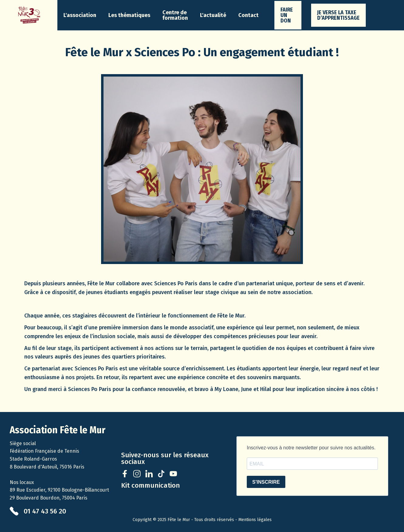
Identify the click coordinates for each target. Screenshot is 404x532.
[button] (80, 15)
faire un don (287, 15)
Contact (248, 15)
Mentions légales (255, 520)
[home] (29, 15)
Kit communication (151, 486)
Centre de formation (175, 15)
